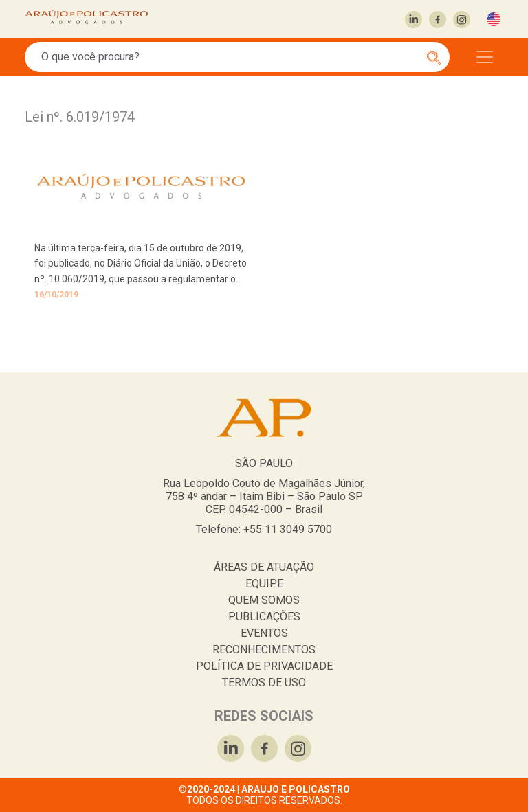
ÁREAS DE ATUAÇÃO (264, 567)
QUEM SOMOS (264, 600)
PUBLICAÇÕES (264, 617)
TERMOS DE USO (264, 683)
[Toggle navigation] (485, 57)
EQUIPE (264, 584)
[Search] (230, 57)
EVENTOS (264, 633)
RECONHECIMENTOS (264, 650)
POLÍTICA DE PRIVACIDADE (264, 666)
